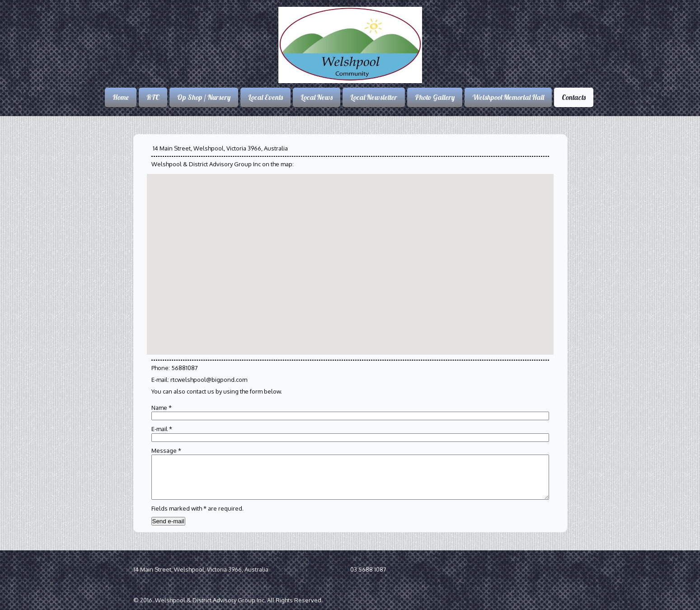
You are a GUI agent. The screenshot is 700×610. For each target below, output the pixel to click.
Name (162, 408)
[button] (298, 239)
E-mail (162, 429)
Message (166, 450)
